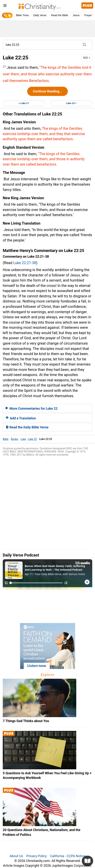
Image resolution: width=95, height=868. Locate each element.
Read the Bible (60, 15)
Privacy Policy (36, 856)
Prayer (88, 15)
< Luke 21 (24, 103)
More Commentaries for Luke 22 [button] (32, 408)
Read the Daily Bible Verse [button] (27, 427)
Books (15, 439)
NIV (87, 58)
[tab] (47, 408)
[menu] (5, 6)
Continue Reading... (47, 91)
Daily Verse (40, 15)
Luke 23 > (71, 103)
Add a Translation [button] (21, 418)
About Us (16, 856)
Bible (6, 439)
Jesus (76, 15)
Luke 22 (32, 439)
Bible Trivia (22, 15)
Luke (23, 439)
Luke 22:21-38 (25, 263)
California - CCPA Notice (68, 856)
